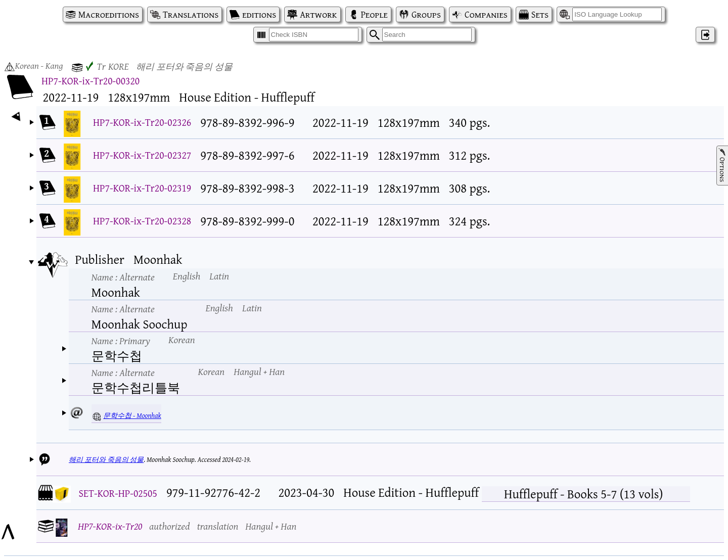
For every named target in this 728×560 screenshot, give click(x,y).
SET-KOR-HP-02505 (118, 493)
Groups (426, 14)
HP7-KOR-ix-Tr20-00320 (90, 81)
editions (259, 14)
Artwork (318, 14)
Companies (486, 14)
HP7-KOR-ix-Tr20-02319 (142, 188)
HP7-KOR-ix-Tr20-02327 (142, 155)
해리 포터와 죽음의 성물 (106, 459)
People (374, 14)
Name (123, 277)
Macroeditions (109, 14)
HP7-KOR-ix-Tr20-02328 (142, 221)
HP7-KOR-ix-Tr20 (110, 526)
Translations (191, 14)
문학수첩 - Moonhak (132, 415)
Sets (540, 14)
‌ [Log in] (705, 35)
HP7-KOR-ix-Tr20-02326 (142, 122)
